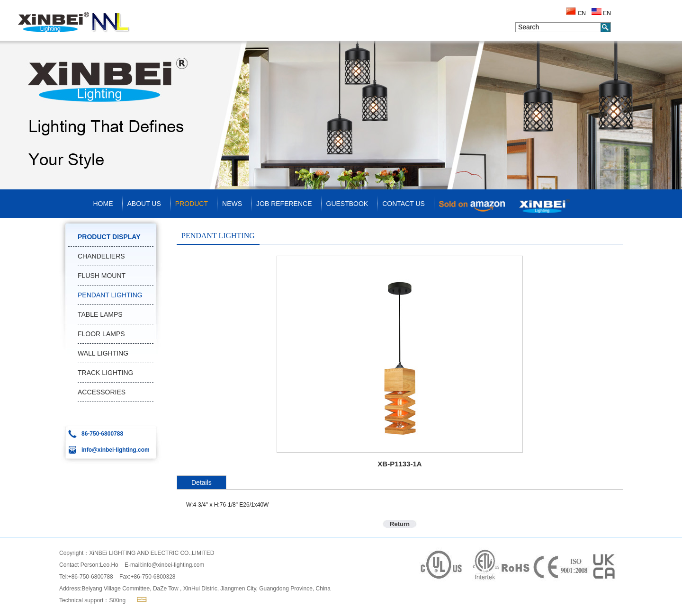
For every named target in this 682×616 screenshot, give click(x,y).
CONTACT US (404, 204)
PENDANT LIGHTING (110, 295)
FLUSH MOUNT (102, 276)
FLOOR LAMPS (101, 334)
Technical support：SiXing (92, 600)
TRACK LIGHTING (105, 373)
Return (400, 524)
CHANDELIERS (101, 256)
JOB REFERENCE (284, 204)
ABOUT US (144, 204)
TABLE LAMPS (100, 314)
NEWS (232, 204)
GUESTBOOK (347, 204)
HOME (103, 204)
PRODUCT (192, 204)
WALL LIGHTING (103, 353)
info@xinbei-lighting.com (173, 565)
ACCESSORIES (102, 392)
